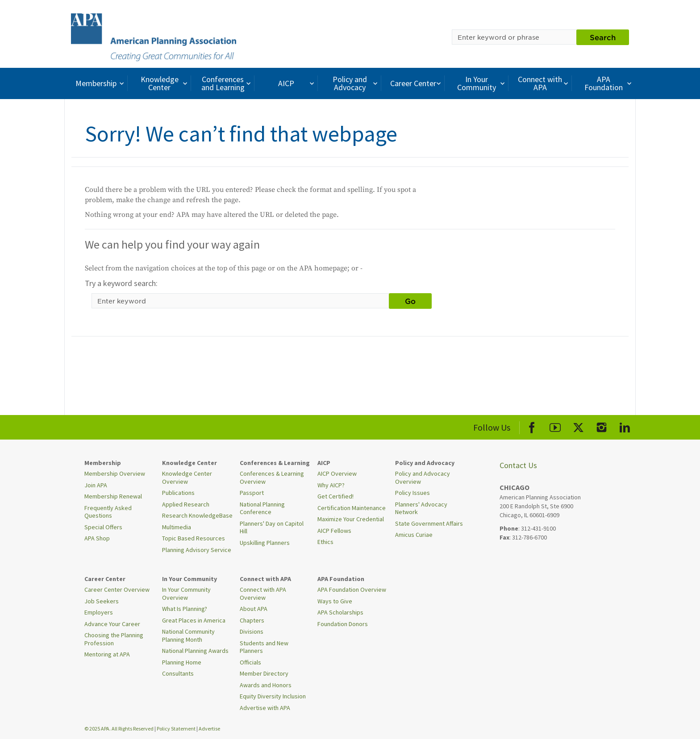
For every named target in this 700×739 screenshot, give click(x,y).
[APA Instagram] (602, 426)
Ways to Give (335, 601)
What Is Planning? (185, 609)
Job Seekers (102, 601)
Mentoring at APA (107, 654)
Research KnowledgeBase (197, 515)
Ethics (325, 542)
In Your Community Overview (186, 594)
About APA (254, 609)
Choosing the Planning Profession (114, 639)
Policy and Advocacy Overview (423, 477)
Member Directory (264, 673)
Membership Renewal (113, 496)
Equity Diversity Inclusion (273, 696)
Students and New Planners (264, 647)
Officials (250, 662)
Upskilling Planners (265, 543)
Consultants (178, 673)
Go (410, 301)
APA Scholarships (340, 612)
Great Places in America (194, 620)
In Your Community (482, 83)
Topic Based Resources (194, 538)
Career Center (417, 83)
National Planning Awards (195, 651)
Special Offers (103, 527)
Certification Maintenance (352, 508)
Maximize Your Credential (351, 519)
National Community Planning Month (188, 635)
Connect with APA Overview (263, 594)
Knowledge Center (165, 83)
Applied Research (186, 504)
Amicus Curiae (414, 535)
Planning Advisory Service (197, 550)
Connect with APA (544, 83)
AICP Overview (337, 473)
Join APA (96, 485)
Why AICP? (331, 485)
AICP (297, 83)
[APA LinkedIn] (625, 426)
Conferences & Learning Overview (272, 477)
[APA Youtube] (555, 426)
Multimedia (177, 527)
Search (603, 37)
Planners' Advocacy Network (421, 508)
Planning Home (182, 662)
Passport (252, 493)
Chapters (252, 620)
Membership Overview (115, 473)
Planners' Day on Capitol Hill (272, 527)
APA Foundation (609, 83)
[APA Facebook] (532, 426)
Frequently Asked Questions (108, 512)
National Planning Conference (262, 508)
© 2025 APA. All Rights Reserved (119, 729)
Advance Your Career (112, 624)
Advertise (209, 729)
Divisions (252, 631)
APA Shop (97, 538)
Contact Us (518, 465)
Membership (101, 83)
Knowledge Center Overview (187, 477)
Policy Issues (412, 493)
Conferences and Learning (227, 83)
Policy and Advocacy (356, 83)
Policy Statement (176, 729)
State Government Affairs (429, 523)
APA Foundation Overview (352, 590)
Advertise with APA (265, 708)
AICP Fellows (334, 531)
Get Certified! (335, 496)
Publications (178, 493)
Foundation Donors (343, 624)
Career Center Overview (117, 590)
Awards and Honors (266, 685)
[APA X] (578, 426)
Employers (99, 612)
